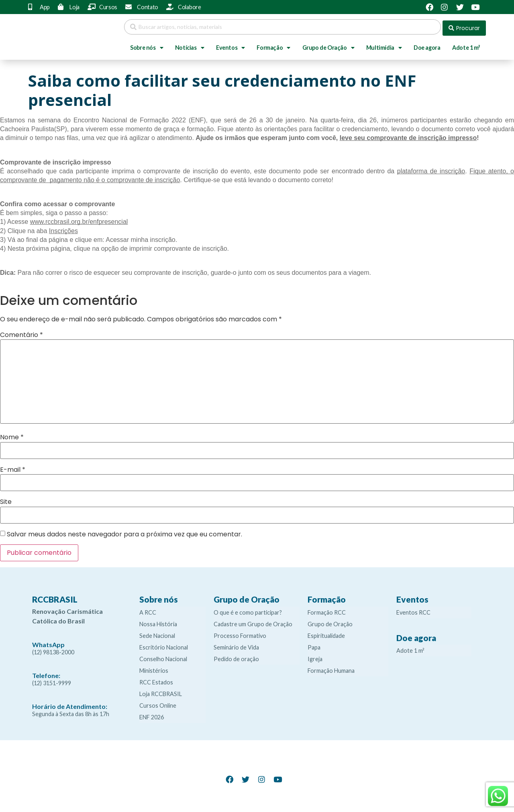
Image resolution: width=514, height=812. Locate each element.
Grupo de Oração (328, 45)
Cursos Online (158, 703)
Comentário (21, 333)
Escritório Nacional (164, 645)
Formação (273, 45)
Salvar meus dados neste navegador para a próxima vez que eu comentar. (124, 532)
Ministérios (154, 668)
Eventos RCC (413, 610)
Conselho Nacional (163, 657)
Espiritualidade (326, 633)
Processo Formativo (240, 633)
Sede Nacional (157, 633)
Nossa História (158, 622)
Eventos (230, 45)
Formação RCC (327, 610)
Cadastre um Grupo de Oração (253, 622)
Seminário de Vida (236, 645)
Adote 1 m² (466, 45)
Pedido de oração (236, 657)
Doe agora (427, 45)
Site (6, 499)
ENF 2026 (152, 715)
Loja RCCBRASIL (161, 691)
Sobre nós (147, 45)
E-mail (13, 467)
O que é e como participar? (248, 610)
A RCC (148, 610)
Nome (12, 435)
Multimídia (384, 45)
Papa (314, 645)
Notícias (190, 45)
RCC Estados (156, 680)
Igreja (315, 657)
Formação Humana (331, 668)
